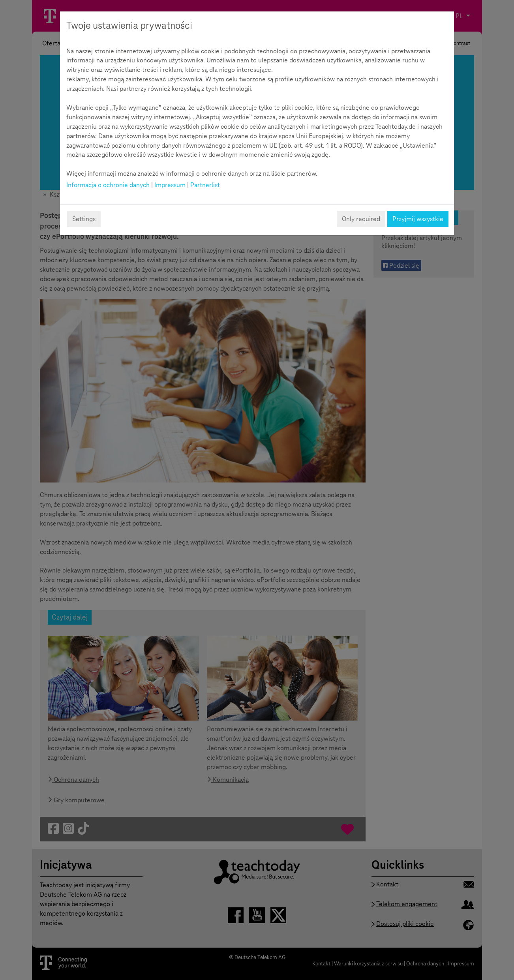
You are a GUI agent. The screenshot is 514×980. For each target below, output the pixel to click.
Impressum (170, 185)
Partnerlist (205, 185)
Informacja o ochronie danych (108, 185)
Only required (361, 219)
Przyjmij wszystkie (418, 219)
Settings (84, 219)
